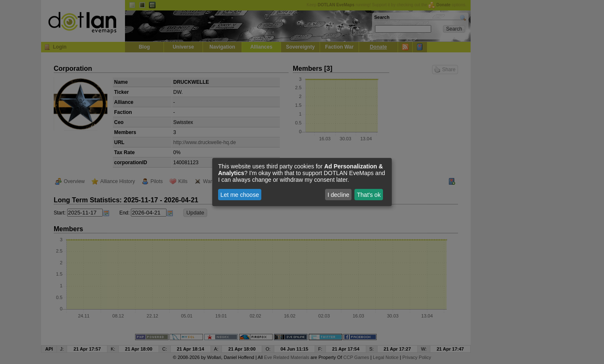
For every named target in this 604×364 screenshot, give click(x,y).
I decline (338, 195)
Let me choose (240, 195)
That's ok (369, 195)
